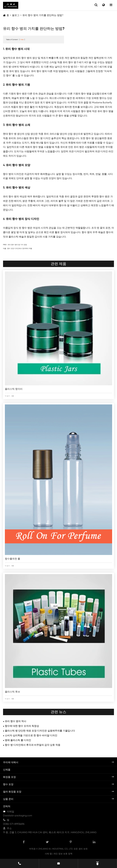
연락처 (7, 806)
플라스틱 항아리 (14, 389)
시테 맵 (48, 854)
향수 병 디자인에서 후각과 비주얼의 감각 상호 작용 (33, 745)
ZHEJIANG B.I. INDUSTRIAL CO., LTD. (56, 849)
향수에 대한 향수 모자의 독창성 (22, 726)
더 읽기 (9, 396)
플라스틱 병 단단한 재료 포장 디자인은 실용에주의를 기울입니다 (40, 731)
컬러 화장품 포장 (12, 792)
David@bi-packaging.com (18, 815)
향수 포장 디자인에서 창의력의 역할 (20, 248)
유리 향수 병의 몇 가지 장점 (17, 245)
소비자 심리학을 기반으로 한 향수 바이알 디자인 (31, 735)
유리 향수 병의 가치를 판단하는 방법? (43, 15)
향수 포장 (8, 784)
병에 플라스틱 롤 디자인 (18, 740)
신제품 (7, 770)
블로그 (16, 15)
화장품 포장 (9, 777)
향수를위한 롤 (12, 559)
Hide (22, 40)
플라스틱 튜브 (12, 692)
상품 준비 (8, 799)
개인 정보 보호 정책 (63, 854)
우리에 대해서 (11, 762)
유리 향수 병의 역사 (16, 721)
